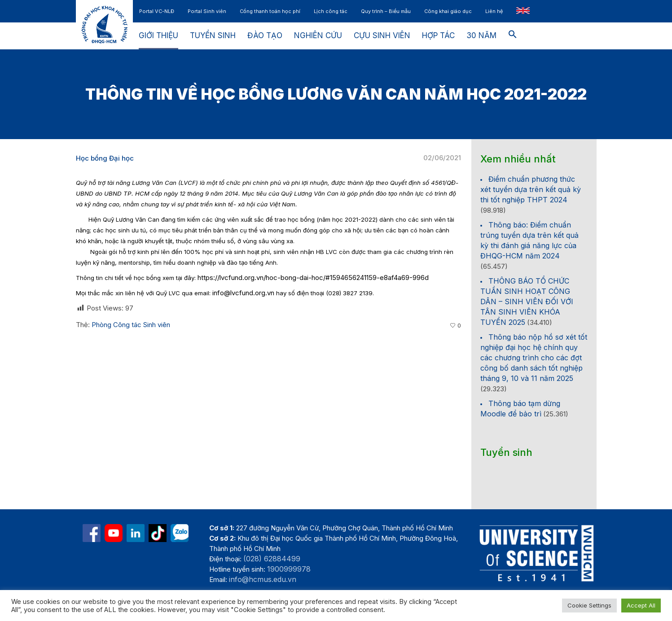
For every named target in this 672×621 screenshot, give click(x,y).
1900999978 (289, 569)
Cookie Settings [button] (589, 605)
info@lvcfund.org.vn (243, 293)
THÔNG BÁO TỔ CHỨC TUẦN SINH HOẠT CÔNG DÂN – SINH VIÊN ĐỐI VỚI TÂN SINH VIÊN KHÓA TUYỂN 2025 (527, 302)
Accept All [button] (641, 605)
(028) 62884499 (272, 559)
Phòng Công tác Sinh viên (131, 325)
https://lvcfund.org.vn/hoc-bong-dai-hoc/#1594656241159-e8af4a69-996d (313, 278)
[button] (513, 36)
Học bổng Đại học (105, 158)
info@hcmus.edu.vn (263, 579)
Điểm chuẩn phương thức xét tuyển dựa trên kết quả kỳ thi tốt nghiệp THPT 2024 (531, 189)
